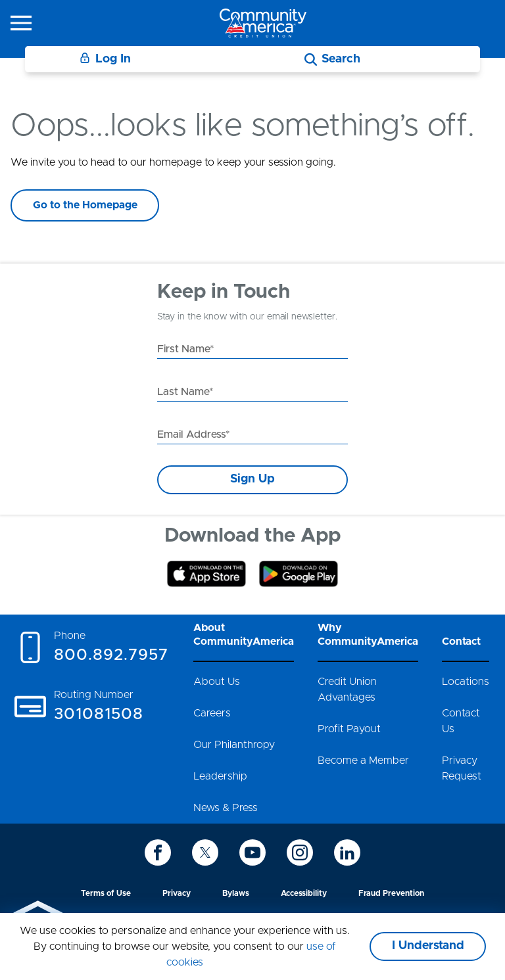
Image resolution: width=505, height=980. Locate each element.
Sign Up (252, 479)
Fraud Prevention (391, 893)
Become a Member (363, 760)
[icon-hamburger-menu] (21, 23)
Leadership (220, 776)
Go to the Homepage (85, 205)
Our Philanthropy (234, 745)
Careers (212, 713)
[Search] (332, 59)
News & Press (226, 808)
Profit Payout (349, 729)
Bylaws (236, 893)
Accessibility (304, 893)
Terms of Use (106, 893)
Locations (466, 682)
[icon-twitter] (205, 852)
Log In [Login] (105, 59)
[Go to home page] (263, 23)
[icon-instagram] (300, 852)
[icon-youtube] (252, 852)
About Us (217, 682)
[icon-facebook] (158, 852)
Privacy (177, 893)
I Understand (428, 946)
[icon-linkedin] (347, 852)
